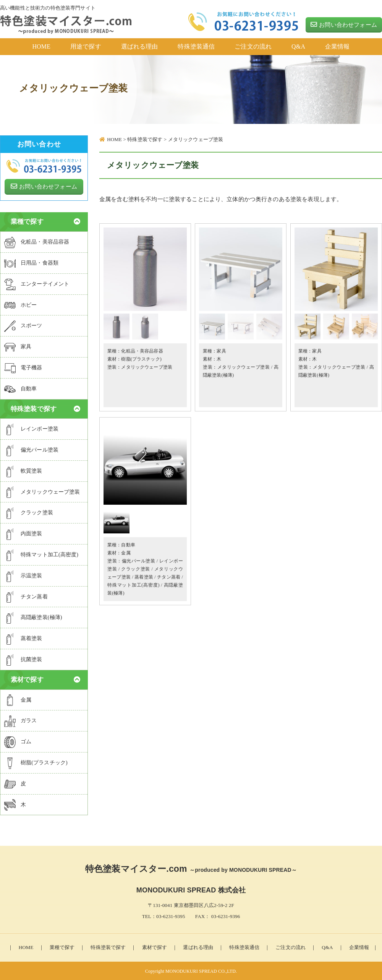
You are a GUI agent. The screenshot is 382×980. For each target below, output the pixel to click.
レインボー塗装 (31, 429)
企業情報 (359, 947)
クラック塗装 (136, 569)
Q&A (327, 947)
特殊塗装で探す (108, 947)
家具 (221, 351)
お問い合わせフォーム (344, 24)
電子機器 (23, 367)
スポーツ (23, 325)
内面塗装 (23, 533)
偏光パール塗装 (139, 561)
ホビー (20, 304)
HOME (26, 947)
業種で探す (62, 947)
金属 (126, 553)
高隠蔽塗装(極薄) (33, 617)
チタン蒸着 (169, 577)
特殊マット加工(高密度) (134, 585)
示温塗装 (23, 575)
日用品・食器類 (31, 263)
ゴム (18, 741)
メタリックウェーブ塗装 (147, 367)
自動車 (128, 545)
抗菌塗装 (23, 659)
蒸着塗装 (144, 577)
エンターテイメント (37, 283)
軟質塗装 (23, 471)
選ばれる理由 (198, 947)
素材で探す (155, 947)
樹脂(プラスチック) (141, 359)
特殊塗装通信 (244, 947)
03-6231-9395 (171, 916)
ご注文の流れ (291, 947)
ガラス (20, 720)
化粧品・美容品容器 (142, 351)
